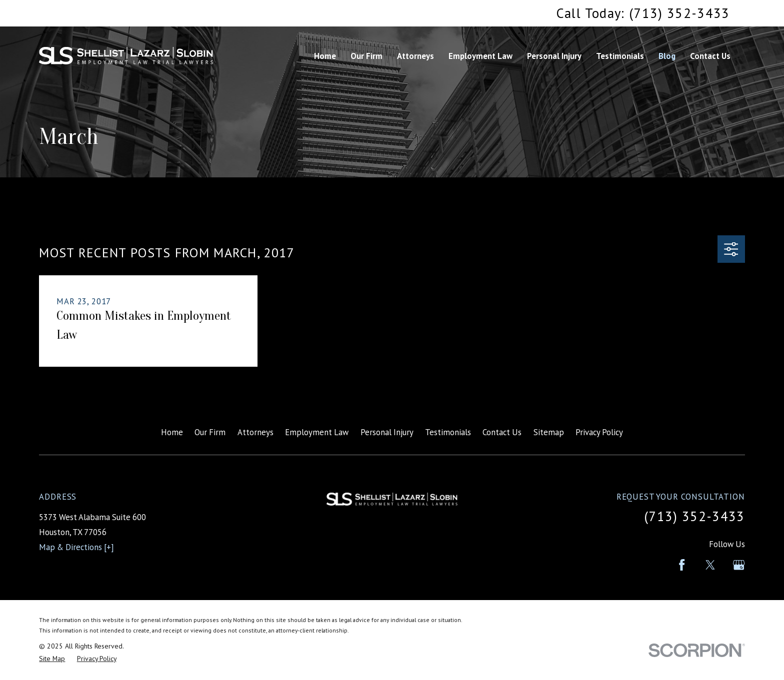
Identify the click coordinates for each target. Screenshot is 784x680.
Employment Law (317, 432)
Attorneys (255, 432)
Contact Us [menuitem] (710, 56)
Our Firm (210, 432)
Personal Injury (387, 432)
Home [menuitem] (325, 56)
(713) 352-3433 (694, 516)
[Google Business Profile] (739, 565)
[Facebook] (682, 565)
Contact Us (502, 432)
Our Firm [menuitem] (366, 56)
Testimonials (448, 432)
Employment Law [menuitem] (480, 56)
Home (172, 432)
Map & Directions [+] (76, 547)
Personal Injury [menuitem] (554, 56)
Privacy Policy (599, 432)
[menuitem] (52, 659)
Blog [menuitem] (667, 56)
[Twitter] (710, 565)
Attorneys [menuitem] (415, 56)
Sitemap (549, 432)
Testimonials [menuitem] (620, 56)
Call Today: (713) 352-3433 (643, 13)
